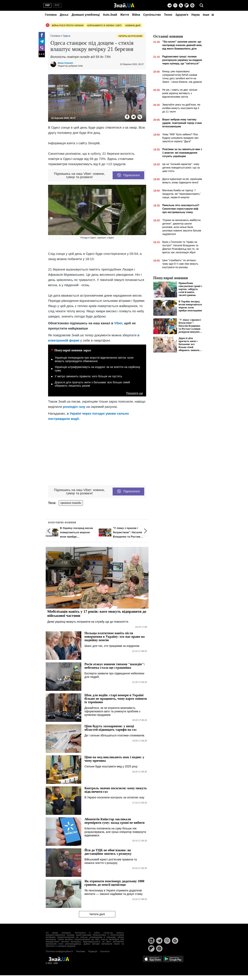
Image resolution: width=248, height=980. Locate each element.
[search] (201, 5)
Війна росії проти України (68, 25)
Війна (136, 15)
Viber (118, 323)
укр (47, 5)
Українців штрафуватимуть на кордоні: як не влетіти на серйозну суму (97, 369)
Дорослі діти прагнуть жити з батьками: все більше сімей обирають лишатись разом (92, 384)
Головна (51, 15)
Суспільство (152, 15)
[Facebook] (42, 35)
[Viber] (175, 5)
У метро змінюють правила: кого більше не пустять (88, 376)
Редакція (93, 951)
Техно (168, 15)
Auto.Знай (110, 15)
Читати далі (97, 914)
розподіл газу (74, 407)
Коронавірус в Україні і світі (104, 25)
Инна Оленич (65, 63)
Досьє (64, 15)
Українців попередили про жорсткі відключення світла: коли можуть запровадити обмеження (94, 359)
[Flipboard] (187, 5)
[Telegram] (170, 5)
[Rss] (181, 5)
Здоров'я (182, 15)
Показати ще (135, 393)
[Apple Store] (153, 959)
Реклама (81, 951)
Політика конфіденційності (59, 951)
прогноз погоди (71, 503)
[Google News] (175, 941)
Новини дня (133, 25)
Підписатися (128, 175)
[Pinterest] (192, 5)
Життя (125, 15)
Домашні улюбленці (86, 15)
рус (57, 5)
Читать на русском (130, 36)
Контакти (105, 951)
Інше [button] (208, 15)
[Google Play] (173, 959)
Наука (195, 15)
